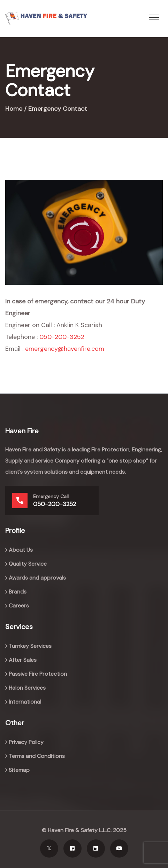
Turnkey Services (30, 646)
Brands (18, 592)
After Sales (23, 660)
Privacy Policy (26, 742)
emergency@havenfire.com (65, 349)
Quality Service (28, 564)
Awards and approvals (37, 578)
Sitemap (19, 770)
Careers (19, 606)
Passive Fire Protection (38, 674)
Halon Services (27, 688)
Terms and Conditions (37, 756)
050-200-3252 (62, 337)
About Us (21, 550)
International (25, 702)
